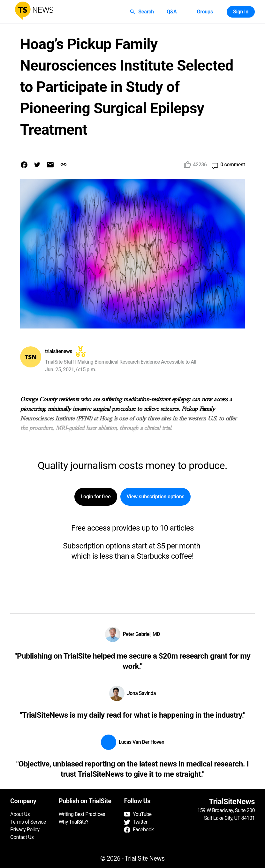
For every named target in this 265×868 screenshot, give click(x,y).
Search (142, 12)
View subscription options (156, 497)
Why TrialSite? (74, 822)
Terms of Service (28, 822)
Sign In (241, 12)
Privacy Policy (25, 830)
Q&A (172, 12)
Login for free (96, 497)
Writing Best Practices (82, 814)
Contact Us (22, 837)
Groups (205, 12)
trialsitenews (59, 351)
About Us (20, 814)
